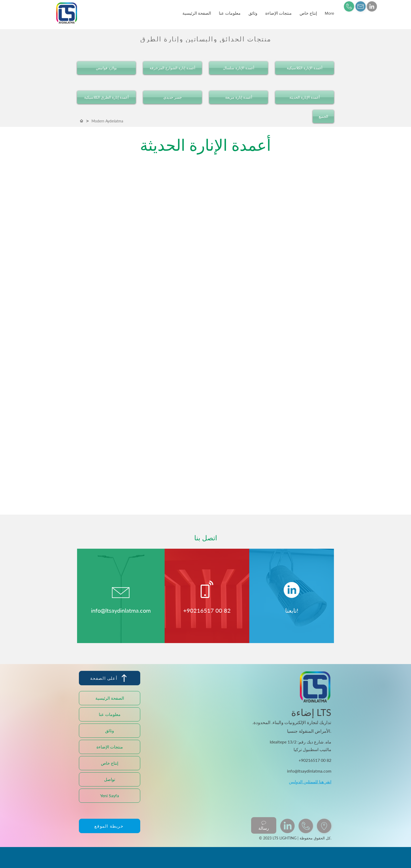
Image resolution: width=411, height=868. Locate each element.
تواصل (110, 779)
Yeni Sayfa (110, 796)
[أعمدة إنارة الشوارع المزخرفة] (172, 68)
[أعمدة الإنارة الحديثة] (305, 97)
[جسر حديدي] (172, 97)
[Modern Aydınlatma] (107, 121)
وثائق (110, 730)
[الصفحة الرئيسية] (82, 121)
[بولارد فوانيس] (106, 68)
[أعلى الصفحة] (110, 678)
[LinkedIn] (372, 6)
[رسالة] (264, 825)
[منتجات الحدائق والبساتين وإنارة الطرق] (206, 39)
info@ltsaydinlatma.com (121, 610)
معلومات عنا (110, 714)
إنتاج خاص (110, 763)
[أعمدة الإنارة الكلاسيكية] (305, 68)
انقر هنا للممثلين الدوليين (310, 782)
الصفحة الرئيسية (110, 698)
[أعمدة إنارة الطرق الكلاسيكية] (106, 97)
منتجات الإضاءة (110, 747)
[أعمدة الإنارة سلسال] (239, 68)
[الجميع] (323, 116)
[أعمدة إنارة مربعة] (239, 97)
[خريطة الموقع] (110, 826)
